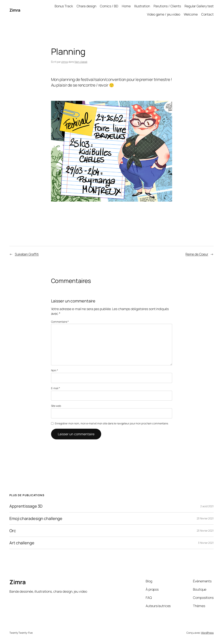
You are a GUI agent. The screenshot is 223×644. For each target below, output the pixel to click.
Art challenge (22, 543)
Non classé (81, 62)
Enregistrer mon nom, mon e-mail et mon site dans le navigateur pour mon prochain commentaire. (112, 423)
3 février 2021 (206, 543)
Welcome (191, 14)
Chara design (86, 6)
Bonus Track (64, 6)
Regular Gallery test (199, 6)
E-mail (56, 388)
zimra (64, 62)
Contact (207, 14)
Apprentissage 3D (26, 506)
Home (126, 6)
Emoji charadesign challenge (36, 518)
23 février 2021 (205, 518)
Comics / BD (109, 6)
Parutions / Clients (167, 6)
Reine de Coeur (197, 254)
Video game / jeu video (164, 14)
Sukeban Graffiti (27, 254)
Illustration (142, 6)
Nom (55, 370)
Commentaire (60, 322)
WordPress (207, 633)
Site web (56, 406)
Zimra (15, 10)
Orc (13, 531)
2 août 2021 (207, 506)
